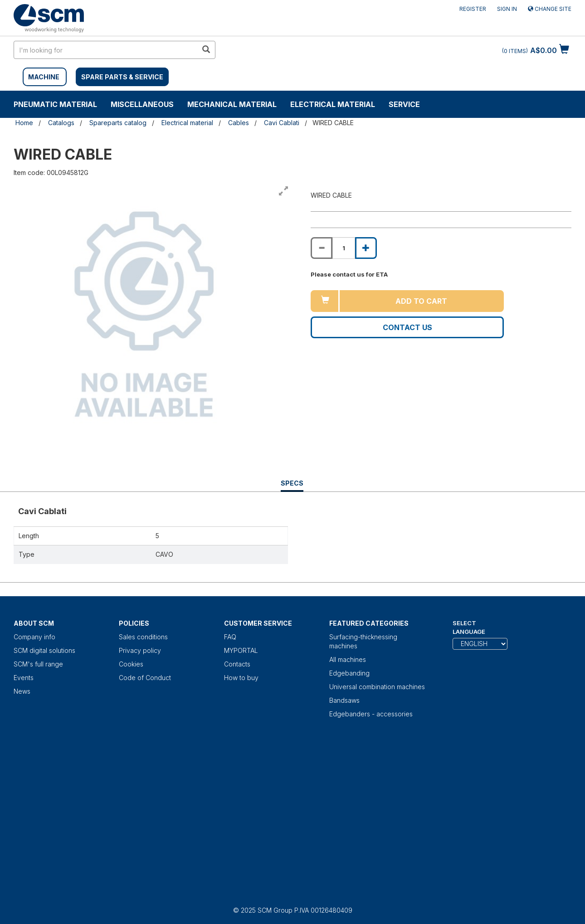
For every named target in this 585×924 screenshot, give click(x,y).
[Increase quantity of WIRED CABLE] (366, 248)
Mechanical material (232, 104)
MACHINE (44, 77)
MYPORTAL (241, 650)
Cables (239, 123)
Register (473, 9)
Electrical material (333, 104)
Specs (292, 485)
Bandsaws (344, 700)
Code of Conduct (145, 678)
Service (404, 104)
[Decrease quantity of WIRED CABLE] (322, 248)
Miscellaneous (142, 104)
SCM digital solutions (44, 650)
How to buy (241, 678)
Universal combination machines (377, 687)
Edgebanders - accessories (371, 714)
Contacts (237, 664)
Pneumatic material (55, 104)
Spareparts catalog (118, 123)
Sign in (507, 9)
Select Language (469, 627)
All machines (348, 659)
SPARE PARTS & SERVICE (122, 77)
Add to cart (421, 301)
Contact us (407, 327)
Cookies (131, 664)
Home (24, 123)
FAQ (230, 637)
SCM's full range (38, 664)
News (22, 691)
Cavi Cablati (282, 123)
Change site (550, 9)
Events (24, 678)
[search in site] (106, 50)
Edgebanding (349, 673)
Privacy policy (140, 650)
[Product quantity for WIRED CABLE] (344, 248)
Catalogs (61, 123)
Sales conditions (143, 637)
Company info (34, 637)
